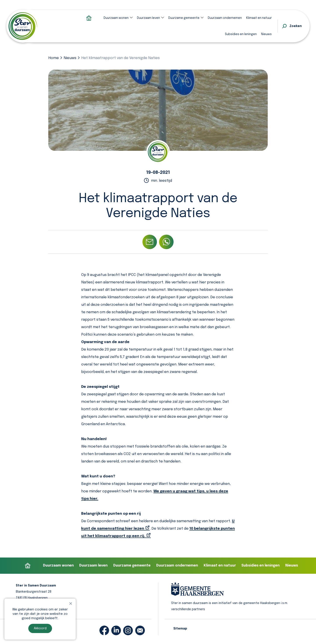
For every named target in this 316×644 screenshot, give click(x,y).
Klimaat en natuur (259, 18)
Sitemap (180, 629)
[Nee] (70, 603)
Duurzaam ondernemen (225, 18)
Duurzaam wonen (116, 18)
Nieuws (266, 34)
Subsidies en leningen (241, 34)
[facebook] (104, 630)
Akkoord (40, 628)
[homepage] (23, 26)
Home (54, 58)
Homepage (89, 18)
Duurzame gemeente (184, 18)
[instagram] (128, 630)
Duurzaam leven (148, 18)
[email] (140, 630)
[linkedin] (116, 630)
